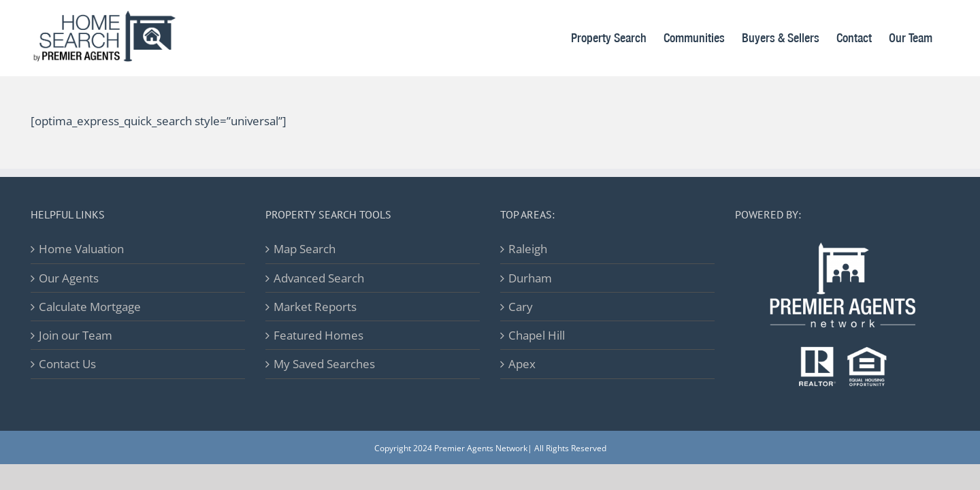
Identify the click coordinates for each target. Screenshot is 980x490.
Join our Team (76, 335)
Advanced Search (319, 278)
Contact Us (67, 364)
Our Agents (69, 278)
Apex (522, 364)
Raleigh (528, 249)
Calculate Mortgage (90, 307)
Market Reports (315, 307)
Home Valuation (81, 249)
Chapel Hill (537, 335)
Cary (521, 307)
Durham (530, 278)
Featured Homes (318, 335)
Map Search (305, 249)
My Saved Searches (324, 364)
